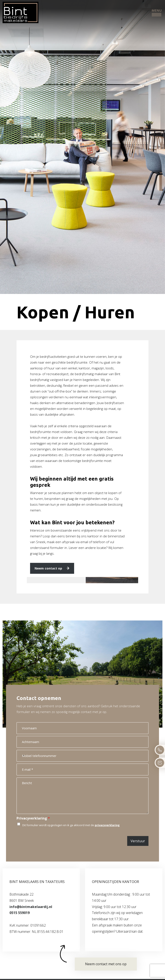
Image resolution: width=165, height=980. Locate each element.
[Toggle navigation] (157, 12)
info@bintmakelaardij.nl (31, 907)
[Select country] (21, 756)
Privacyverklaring (33, 818)
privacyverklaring (107, 825)
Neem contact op (48, 568)
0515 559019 (20, 913)
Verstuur (138, 841)
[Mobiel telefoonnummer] (82, 756)
